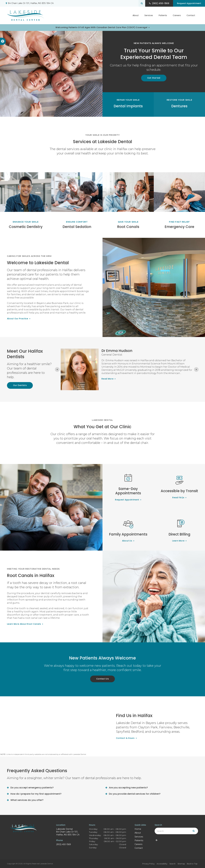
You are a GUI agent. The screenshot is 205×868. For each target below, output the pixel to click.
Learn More (178, 541)
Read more (107, 379)
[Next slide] (196, 369)
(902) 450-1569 (64, 844)
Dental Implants (128, 106)
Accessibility (162, 864)
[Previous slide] (57, 369)
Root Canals (128, 227)
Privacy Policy (148, 864)
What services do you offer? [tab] (27, 800)
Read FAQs (178, 498)
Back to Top (192, 864)
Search (172, 864)
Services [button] (149, 15)
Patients (163, 15)
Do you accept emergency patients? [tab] (32, 788)
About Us (127, 541)
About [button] (136, 15)
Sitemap (181, 864)
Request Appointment (127, 500)
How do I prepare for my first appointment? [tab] (36, 794)
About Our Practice (18, 319)
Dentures (179, 106)
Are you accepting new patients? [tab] (128, 788)
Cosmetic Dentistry (26, 227)
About (138, 833)
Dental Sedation (77, 227)
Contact (191, 15)
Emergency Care (179, 227)
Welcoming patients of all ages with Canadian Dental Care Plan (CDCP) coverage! (101, 27)
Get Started (154, 78)
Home (138, 829)
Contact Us (102, 679)
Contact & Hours (125, 738)
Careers (177, 15)
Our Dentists (20, 385)
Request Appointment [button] (189, 3)
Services (139, 837)
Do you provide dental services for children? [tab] (135, 794)
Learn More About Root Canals (24, 624)
